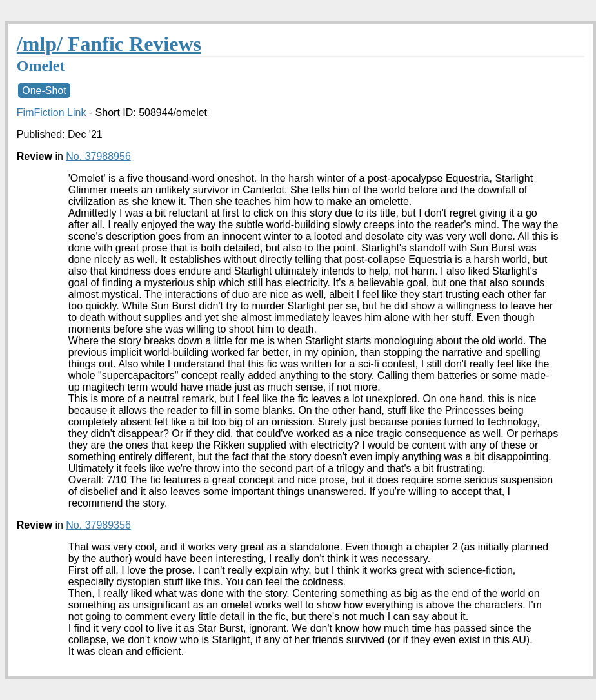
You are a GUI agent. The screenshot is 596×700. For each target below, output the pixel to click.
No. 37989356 (98, 525)
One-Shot (44, 91)
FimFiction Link (52, 112)
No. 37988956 (98, 156)
